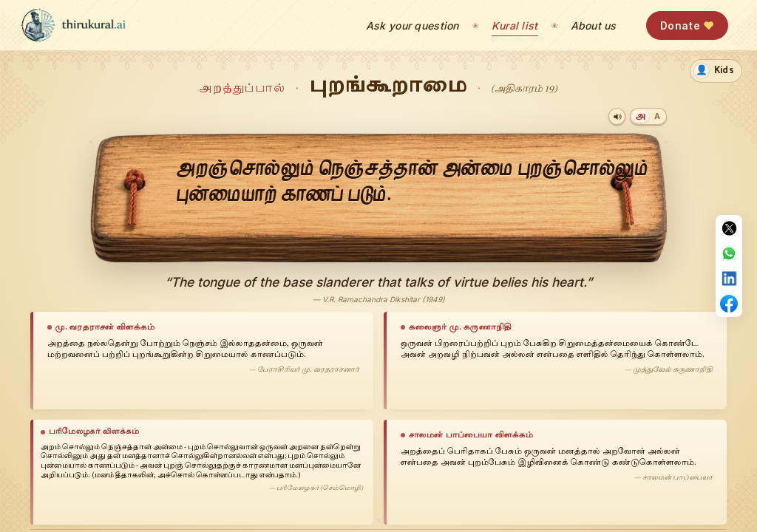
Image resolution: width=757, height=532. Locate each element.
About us (594, 25)
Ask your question (413, 25)
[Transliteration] (656, 116)
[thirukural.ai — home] (73, 25)
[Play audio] (617, 116)
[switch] (716, 71)
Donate (687, 25)
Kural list (515, 25)
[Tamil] (641, 116)
